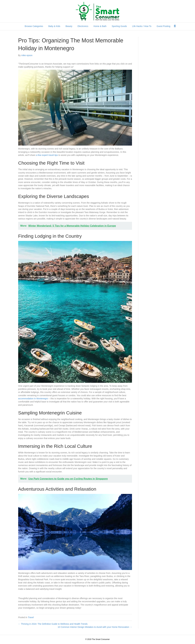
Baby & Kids (54, 26)
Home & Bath (100, 26)
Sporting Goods (119, 26)
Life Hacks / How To (142, 26)
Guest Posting (163, 26)
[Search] (175, 26)
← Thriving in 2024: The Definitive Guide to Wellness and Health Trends (53, 624)
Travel (31, 617)
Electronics (83, 26)
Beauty (69, 26)
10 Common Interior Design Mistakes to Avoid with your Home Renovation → (95, 627)
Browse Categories (34, 26)
